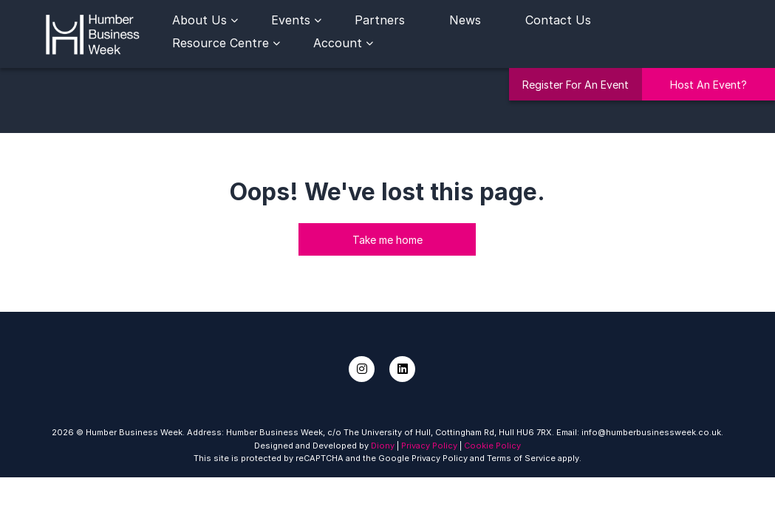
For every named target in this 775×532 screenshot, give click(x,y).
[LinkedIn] (402, 369)
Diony (383, 446)
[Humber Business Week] (92, 33)
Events (291, 20)
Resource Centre (221, 43)
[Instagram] (362, 369)
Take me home (387, 240)
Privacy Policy (429, 446)
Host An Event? (709, 85)
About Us (199, 20)
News (465, 20)
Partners (380, 20)
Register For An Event (576, 85)
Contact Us (558, 20)
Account (338, 43)
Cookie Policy (492, 446)
